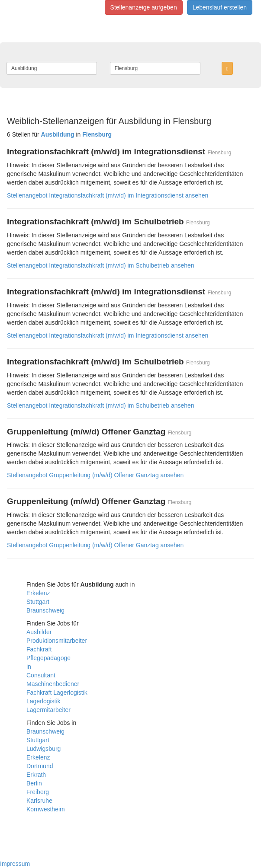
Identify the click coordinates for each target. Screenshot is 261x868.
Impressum (15, 864)
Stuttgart (38, 602)
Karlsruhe (39, 801)
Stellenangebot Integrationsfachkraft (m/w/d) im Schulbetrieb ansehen (101, 265)
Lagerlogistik (43, 701)
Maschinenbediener (53, 684)
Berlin (34, 783)
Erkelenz (38, 593)
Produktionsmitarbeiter (57, 641)
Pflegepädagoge (48, 658)
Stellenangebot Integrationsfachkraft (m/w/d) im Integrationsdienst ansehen (108, 195)
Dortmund (40, 766)
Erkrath (36, 775)
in (29, 667)
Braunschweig (45, 610)
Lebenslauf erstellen (220, 7)
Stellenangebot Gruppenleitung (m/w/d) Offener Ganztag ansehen (95, 475)
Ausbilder (39, 632)
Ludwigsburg (43, 749)
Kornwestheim (46, 809)
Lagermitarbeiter (48, 710)
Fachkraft (39, 649)
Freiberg (38, 792)
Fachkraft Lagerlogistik (57, 692)
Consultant (41, 675)
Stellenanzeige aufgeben (144, 7)
